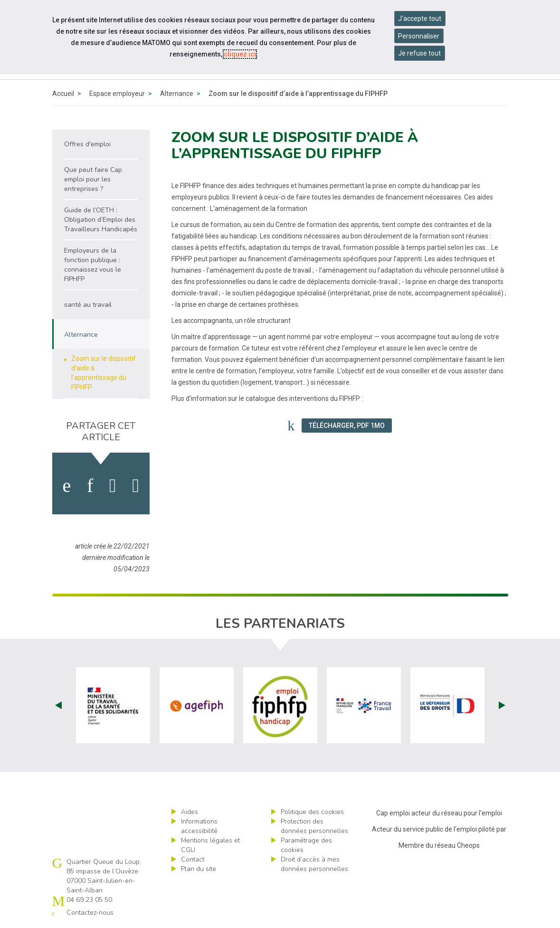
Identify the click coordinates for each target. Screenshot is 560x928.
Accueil (63, 94)
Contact (193, 859)
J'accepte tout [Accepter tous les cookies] (420, 19)
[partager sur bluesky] (136, 486)
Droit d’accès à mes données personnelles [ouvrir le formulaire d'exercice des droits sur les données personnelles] (314, 864)
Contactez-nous (90, 913)
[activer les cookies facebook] (66, 486)
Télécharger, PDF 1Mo (347, 426)
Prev (58, 705)
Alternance (177, 94)
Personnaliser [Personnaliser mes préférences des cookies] (419, 36)
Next (502, 705)
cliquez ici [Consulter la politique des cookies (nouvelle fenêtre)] (240, 54)
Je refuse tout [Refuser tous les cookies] (419, 53)
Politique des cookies (312, 812)
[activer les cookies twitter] (113, 486)
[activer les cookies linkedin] (90, 486)
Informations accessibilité (199, 826)
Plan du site (199, 869)
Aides (190, 812)
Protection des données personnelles (314, 826)
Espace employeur (117, 94)
